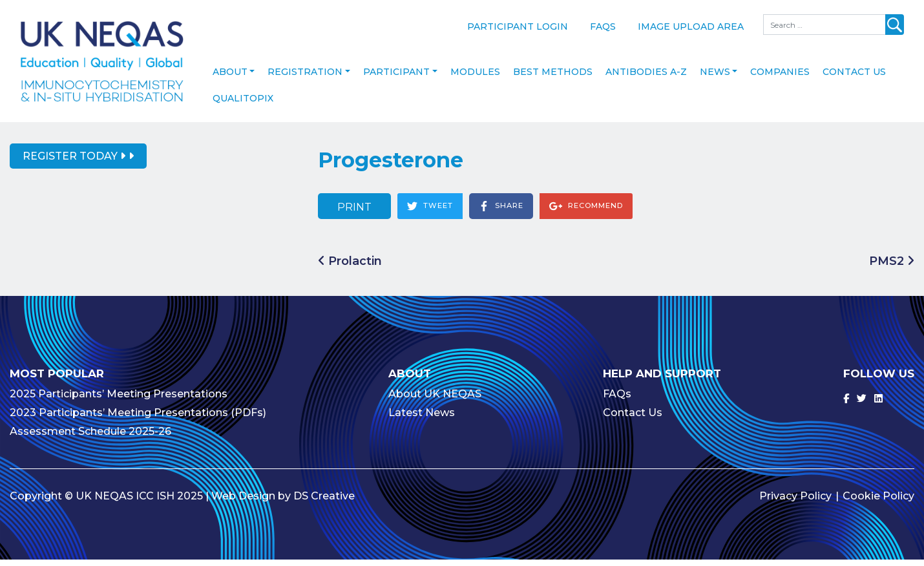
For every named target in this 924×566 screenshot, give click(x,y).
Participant (396, 78)
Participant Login (518, 26)
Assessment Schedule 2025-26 (90, 438)
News (715, 78)
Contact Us (854, 78)
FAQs (603, 26)
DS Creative (324, 502)
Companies (780, 78)
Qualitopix (243, 104)
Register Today (74, 162)
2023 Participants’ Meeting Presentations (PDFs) (138, 419)
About (230, 78)
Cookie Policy (878, 502)
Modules (475, 78)
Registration (305, 78)
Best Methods (553, 78)
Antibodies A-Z (646, 78)
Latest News (422, 419)
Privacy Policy (795, 502)
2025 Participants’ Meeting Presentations (119, 400)
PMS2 (892, 267)
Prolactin (350, 267)
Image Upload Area (691, 26)
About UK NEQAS (435, 400)
